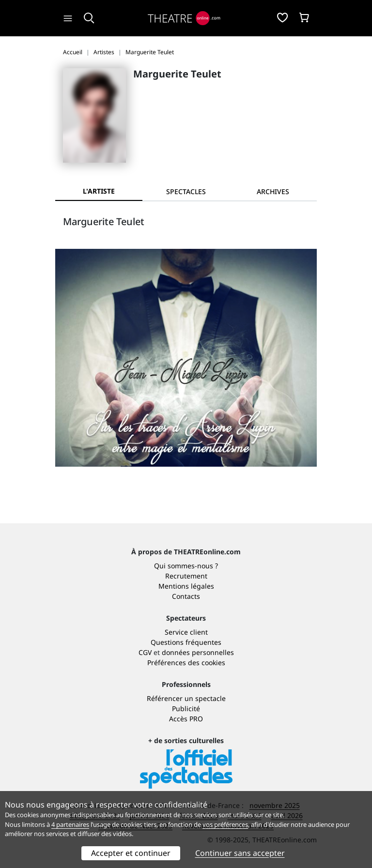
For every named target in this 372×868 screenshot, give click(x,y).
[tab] (186, 191)
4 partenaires (70, 824)
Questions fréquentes (186, 642)
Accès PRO (186, 719)
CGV (145, 652)
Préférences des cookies (186, 662)
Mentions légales (186, 586)
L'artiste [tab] (99, 191)
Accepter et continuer (131, 853)
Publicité (186, 708)
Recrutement (186, 576)
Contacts (186, 596)
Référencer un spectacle (186, 698)
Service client (186, 632)
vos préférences (225, 824)
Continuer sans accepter (240, 853)
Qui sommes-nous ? (186, 566)
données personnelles (198, 652)
